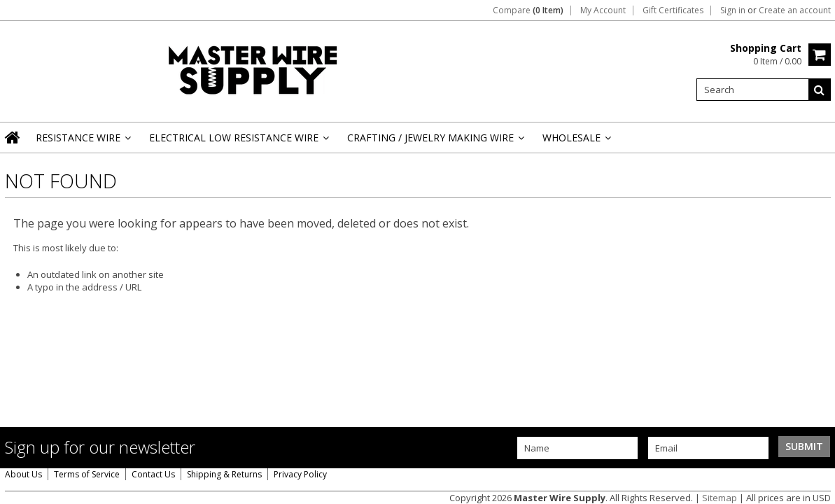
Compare (528, 10)
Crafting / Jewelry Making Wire (435, 142)
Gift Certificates (673, 10)
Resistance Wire (82, 142)
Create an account (795, 10)
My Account (603, 10)
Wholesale (576, 142)
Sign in (733, 10)
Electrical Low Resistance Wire (238, 142)
